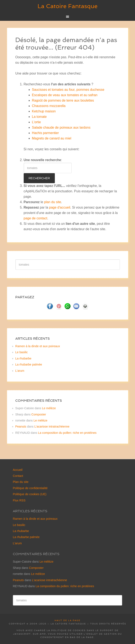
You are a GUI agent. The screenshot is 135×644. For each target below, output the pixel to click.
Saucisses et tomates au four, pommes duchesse (68, 90)
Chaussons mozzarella (49, 106)
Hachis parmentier (45, 133)
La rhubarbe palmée (29, 364)
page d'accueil (60, 207)
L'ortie (36, 122)
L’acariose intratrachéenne (52, 426)
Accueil (18, 470)
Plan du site (21, 482)
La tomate (39, 117)
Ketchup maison (44, 111)
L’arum (20, 371)
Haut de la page (67, 620)
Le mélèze (49, 408)
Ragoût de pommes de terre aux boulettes (63, 100)
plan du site (53, 202)
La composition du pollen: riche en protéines (67, 433)
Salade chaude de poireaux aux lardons (61, 127)
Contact (18, 476)
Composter (39, 414)
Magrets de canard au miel (52, 138)
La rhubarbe (23, 358)
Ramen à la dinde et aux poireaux (38, 346)
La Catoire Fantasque (68, 6)
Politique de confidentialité (30, 488)
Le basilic (22, 352)
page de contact (36, 218)
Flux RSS (19, 500)
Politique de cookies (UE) (30, 494)
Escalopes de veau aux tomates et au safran (65, 95)
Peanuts (21, 426)
